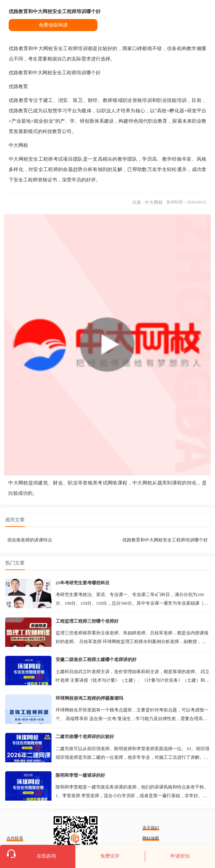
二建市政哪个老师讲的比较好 (85, 737)
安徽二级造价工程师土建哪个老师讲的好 (96, 659)
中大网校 (154, 202)
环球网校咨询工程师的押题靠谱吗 (89, 698)
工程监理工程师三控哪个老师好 (87, 621)
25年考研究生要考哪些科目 (83, 583)
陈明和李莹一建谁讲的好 (80, 775)
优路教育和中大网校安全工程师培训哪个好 (165, 540)
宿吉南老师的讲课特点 (30, 540)
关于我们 (151, 828)
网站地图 (151, 838)
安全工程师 (46, 169)
